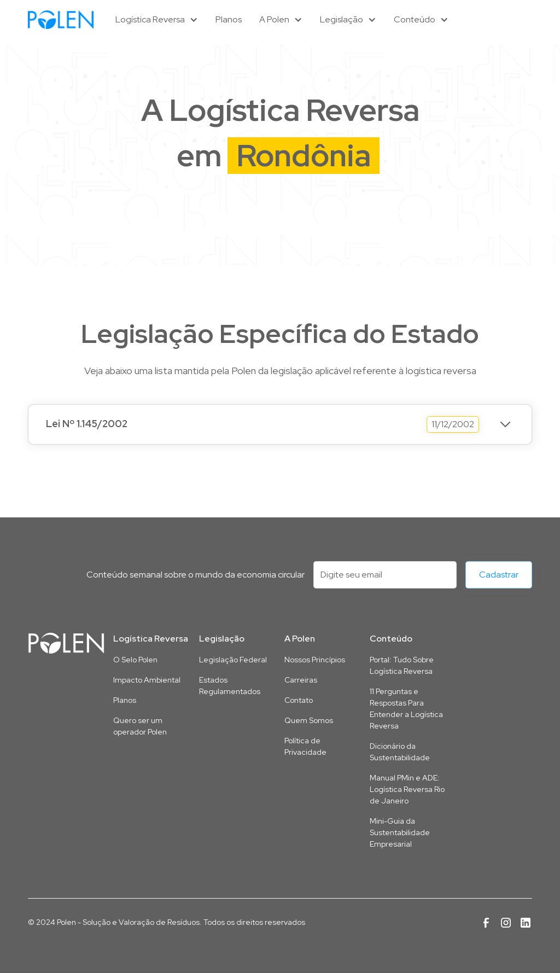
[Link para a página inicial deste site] (66, 643)
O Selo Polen (135, 660)
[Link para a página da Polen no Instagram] (506, 923)
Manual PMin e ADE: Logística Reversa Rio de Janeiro (407, 789)
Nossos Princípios (315, 660)
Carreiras (301, 680)
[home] (61, 19)
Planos (229, 19)
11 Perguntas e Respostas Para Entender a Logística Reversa (406, 709)
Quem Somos (309, 720)
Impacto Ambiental (147, 680)
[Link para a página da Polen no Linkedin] (526, 923)
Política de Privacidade (305, 746)
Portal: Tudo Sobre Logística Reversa (402, 665)
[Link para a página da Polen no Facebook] (486, 923)
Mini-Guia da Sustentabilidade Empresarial (400, 832)
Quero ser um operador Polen (140, 726)
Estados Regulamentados (230, 686)
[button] (157, 20)
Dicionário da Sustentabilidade (400, 752)
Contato (299, 700)
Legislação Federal (233, 660)
